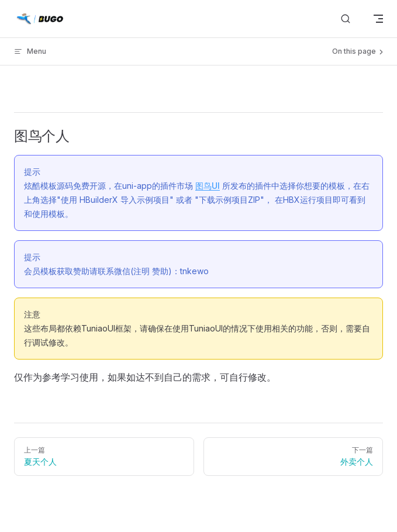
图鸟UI (208, 186)
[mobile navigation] (378, 19)
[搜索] (346, 19)
